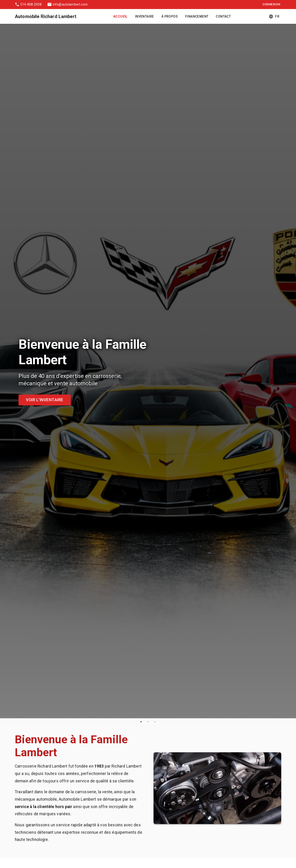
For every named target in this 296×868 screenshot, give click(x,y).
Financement (197, 17)
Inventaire (145, 17)
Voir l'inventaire (45, 400)
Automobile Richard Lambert (46, 16)
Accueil (120, 17)
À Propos (170, 17)
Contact (223, 17)
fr (274, 17)
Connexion (271, 5)
